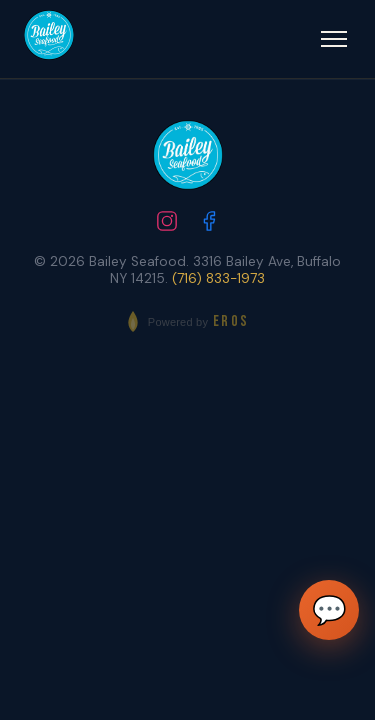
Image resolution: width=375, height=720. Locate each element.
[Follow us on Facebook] (209, 223)
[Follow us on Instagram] (167, 223)
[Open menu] (334, 39)
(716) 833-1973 (218, 278)
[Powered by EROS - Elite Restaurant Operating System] (187, 321)
